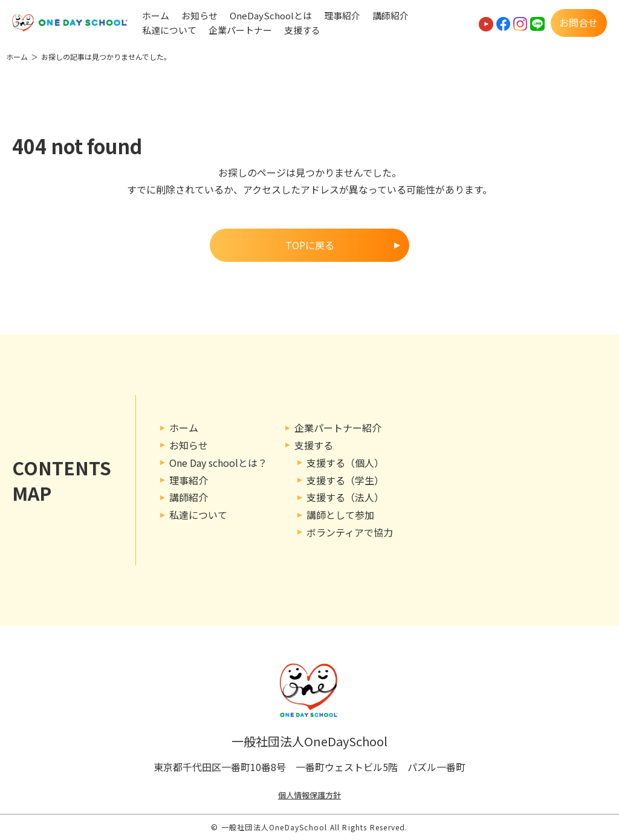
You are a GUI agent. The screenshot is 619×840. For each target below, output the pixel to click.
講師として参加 (340, 515)
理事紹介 (342, 16)
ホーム (156, 16)
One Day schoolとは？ (218, 463)
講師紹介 (391, 16)
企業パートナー (240, 30)
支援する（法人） (345, 497)
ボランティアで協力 (350, 532)
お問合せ (578, 22)
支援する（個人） (345, 463)
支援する (302, 30)
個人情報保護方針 (309, 795)
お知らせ (199, 16)
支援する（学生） (345, 480)
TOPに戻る (310, 245)
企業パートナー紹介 (338, 428)
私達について (169, 30)
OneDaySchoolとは (271, 16)
